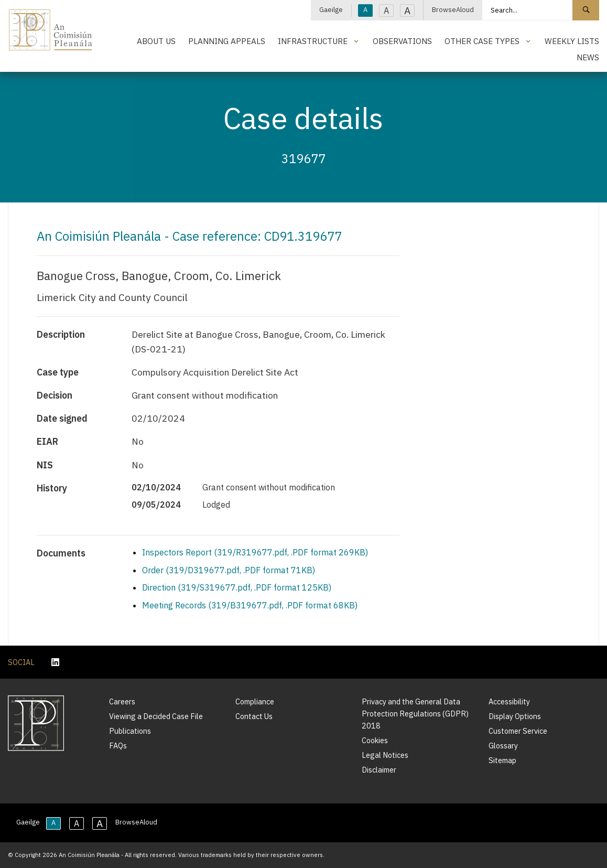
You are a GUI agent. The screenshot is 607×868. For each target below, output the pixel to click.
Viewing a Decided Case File (156, 716)
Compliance (255, 701)
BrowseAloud (453, 10)
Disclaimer (379, 770)
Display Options (515, 716)
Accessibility (509, 701)
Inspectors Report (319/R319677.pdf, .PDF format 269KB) (255, 552)
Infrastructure (313, 41)
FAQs (118, 746)
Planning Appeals (227, 41)
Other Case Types (482, 41)
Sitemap (502, 760)
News (588, 57)
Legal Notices (385, 755)
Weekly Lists (572, 41)
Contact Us (254, 716)
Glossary (503, 746)
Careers (122, 701)
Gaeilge (331, 10)
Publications (130, 731)
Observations (402, 41)
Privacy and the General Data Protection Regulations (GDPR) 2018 (415, 714)
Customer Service (518, 731)
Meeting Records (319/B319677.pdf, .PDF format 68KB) (250, 605)
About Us (156, 41)
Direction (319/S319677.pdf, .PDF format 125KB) (237, 587)
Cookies (375, 740)
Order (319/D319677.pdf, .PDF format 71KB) (229, 570)
